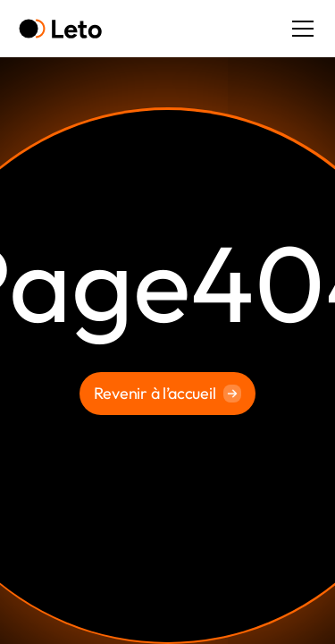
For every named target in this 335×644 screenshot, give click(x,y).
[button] (299, 29)
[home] (60, 29)
